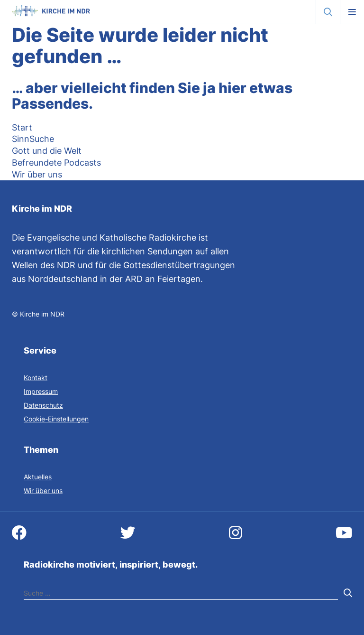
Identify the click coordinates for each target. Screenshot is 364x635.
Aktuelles (38, 477)
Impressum (41, 391)
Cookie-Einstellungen (56, 419)
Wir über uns (43, 490)
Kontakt (36, 378)
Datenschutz (43, 405)
